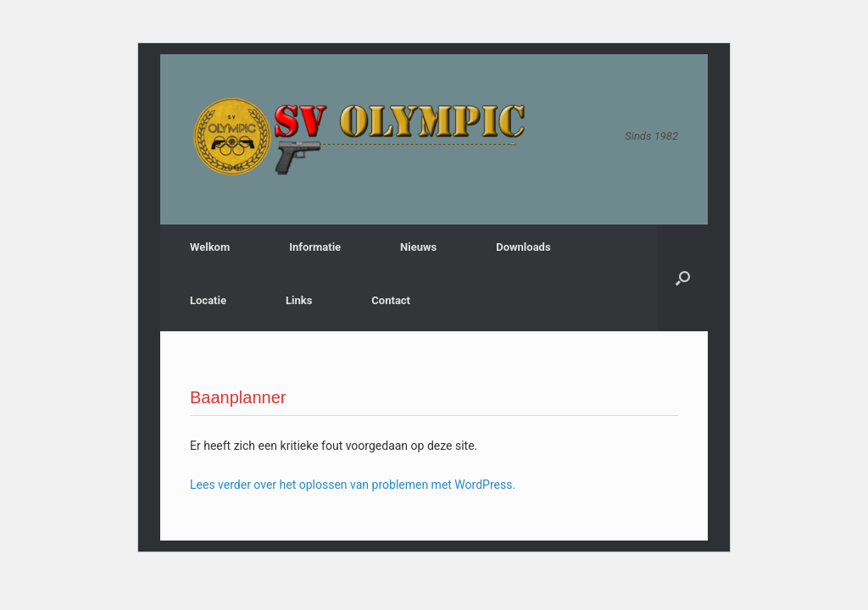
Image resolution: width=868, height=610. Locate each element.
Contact (391, 300)
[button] (683, 278)
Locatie (208, 300)
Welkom (210, 247)
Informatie (315, 247)
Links (299, 300)
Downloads (523, 247)
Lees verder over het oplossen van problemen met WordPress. (353, 485)
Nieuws (418, 247)
